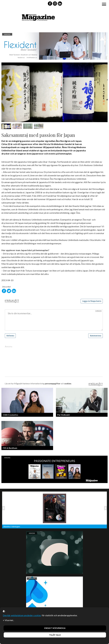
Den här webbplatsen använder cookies (22, 615)
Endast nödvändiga (55, 628)
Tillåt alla (55, 635)
